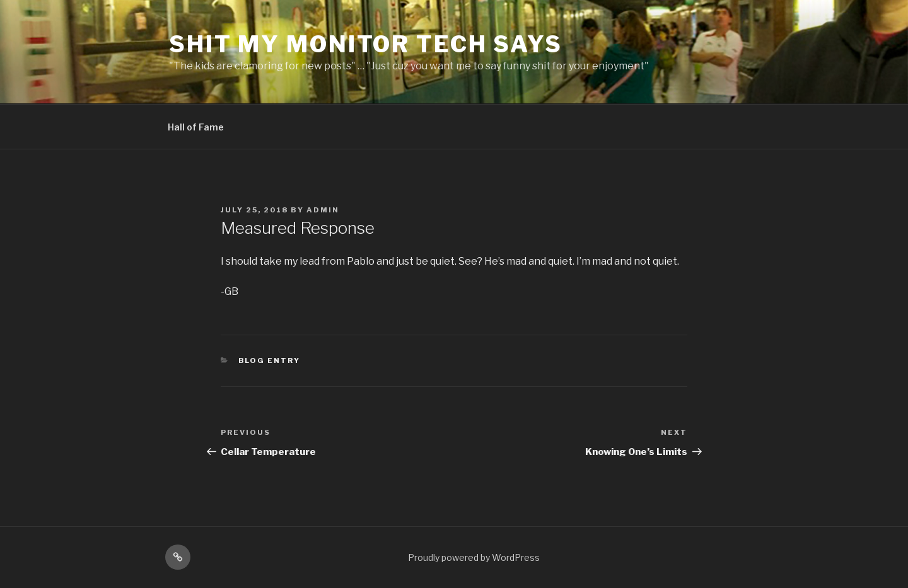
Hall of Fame (196, 127)
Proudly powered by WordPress (474, 557)
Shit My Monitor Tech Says (366, 44)
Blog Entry (270, 360)
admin (323, 210)
